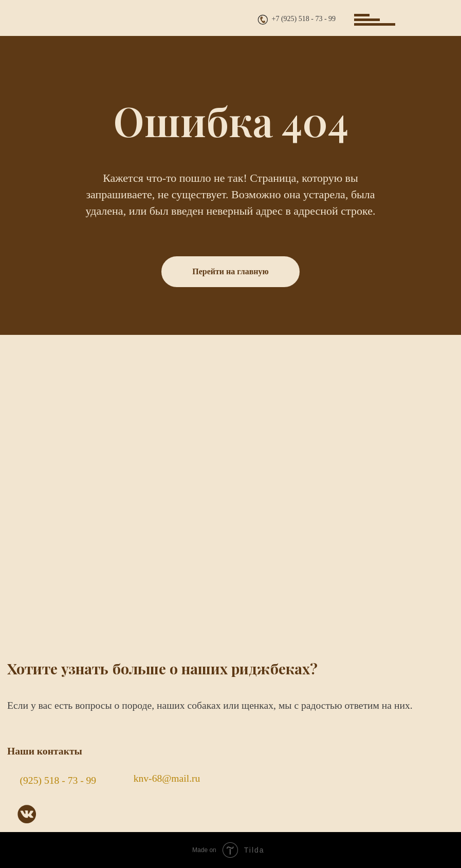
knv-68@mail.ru (167, 778)
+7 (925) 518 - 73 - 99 (304, 19)
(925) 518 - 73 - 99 (58, 780)
